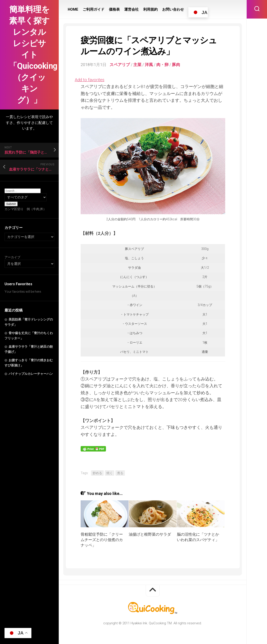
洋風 (149, 65)
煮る (120, 473)
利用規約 (150, 9)
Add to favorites (90, 80)
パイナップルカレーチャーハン (31, 374)
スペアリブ (120, 65)
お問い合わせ (173, 9)
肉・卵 (162, 65)
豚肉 (176, 65)
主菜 (137, 65)
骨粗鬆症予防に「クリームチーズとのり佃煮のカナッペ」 (102, 540)
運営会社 (131, 9)
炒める (97, 473)
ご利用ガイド (94, 9)
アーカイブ (12, 257)
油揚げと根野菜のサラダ (150, 534)
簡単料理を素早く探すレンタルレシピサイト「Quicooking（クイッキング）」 (29, 55)
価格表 (114, 9)
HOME (73, 9)
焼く (110, 473)
